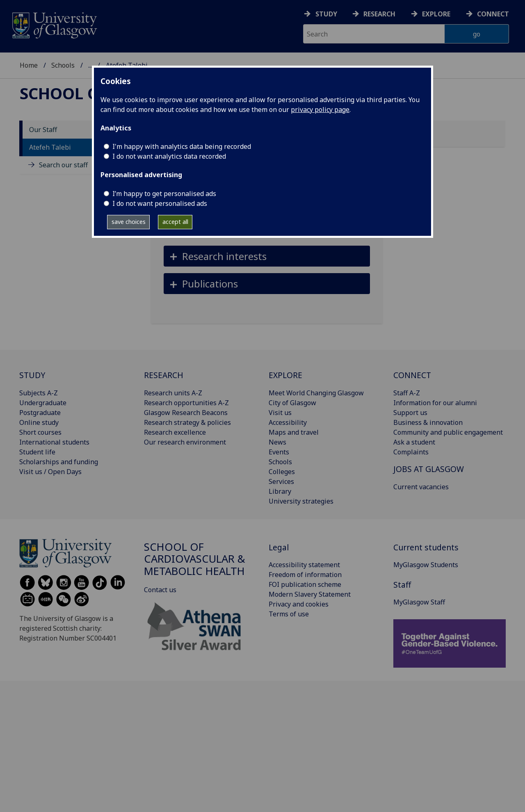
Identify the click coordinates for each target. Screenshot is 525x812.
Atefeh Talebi (50, 147)
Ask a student (414, 442)
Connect (493, 14)
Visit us (280, 413)
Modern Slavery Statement (310, 594)
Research (379, 14)
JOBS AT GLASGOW (429, 469)
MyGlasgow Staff (419, 602)
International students (54, 442)
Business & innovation (428, 422)
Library (280, 491)
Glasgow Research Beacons (186, 413)
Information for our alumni (435, 403)
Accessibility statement (304, 565)
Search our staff (63, 165)
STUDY (32, 375)
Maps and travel (294, 432)
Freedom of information (305, 575)
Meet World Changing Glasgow (316, 393)
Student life (37, 452)
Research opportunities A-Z (186, 403)
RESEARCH (164, 375)
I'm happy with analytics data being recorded (182, 146)
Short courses (40, 432)
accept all (175, 222)
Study (326, 14)
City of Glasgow (292, 403)
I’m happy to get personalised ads (164, 194)
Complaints (411, 452)
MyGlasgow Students (426, 565)
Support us (410, 413)
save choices (129, 222)
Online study (39, 422)
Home (29, 65)
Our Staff (43, 130)
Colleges (282, 472)
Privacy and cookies (299, 604)
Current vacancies (421, 487)
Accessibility (288, 422)
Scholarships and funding (59, 462)
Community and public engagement (448, 432)
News (277, 442)
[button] (267, 256)
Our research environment (185, 442)
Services (281, 481)
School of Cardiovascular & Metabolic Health (195, 559)
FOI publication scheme (305, 584)
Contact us (160, 590)
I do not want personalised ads (160, 203)
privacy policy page (320, 109)
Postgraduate (40, 413)
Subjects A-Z (39, 393)
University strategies (301, 501)
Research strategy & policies (187, 422)
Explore (436, 14)
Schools (63, 65)
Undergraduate (43, 403)
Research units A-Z (173, 393)
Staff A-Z (407, 393)
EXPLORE (285, 375)
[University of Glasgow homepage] (54, 24)
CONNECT (412, 375)
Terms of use (289, 614)
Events (279, 452)
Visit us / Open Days (50, 472)
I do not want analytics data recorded (169, 156)
